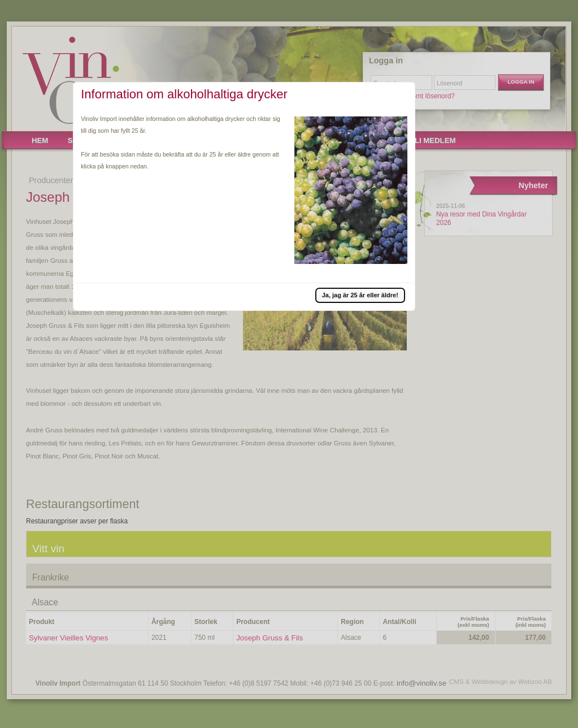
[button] (360, 295)
